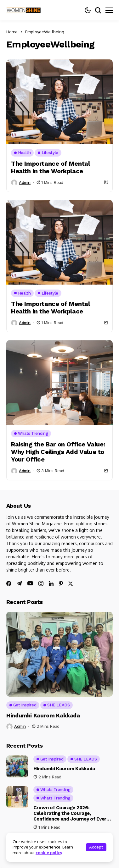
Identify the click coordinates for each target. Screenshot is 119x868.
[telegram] (19, 583)
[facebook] (9, 583)
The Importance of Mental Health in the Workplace (50, 167)
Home (12, 32)
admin (25, 182)
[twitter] (71, 584)
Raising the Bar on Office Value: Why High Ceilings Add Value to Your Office (58, 452)
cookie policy (49, 853)
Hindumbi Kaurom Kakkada (43, 715)
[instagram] (41, 583)
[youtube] (30, 584)
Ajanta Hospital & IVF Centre (3, 868)
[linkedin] (51, 583)
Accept (96, 847)
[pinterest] (61, 583)
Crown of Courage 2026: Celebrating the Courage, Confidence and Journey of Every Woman (71, 816)
